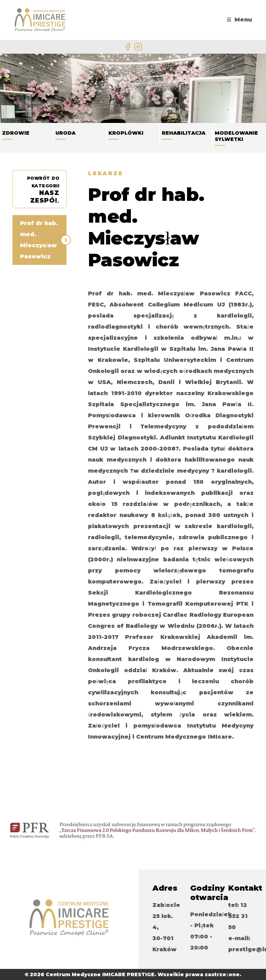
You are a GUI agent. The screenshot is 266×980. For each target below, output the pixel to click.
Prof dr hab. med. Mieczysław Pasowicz (39, 240)
